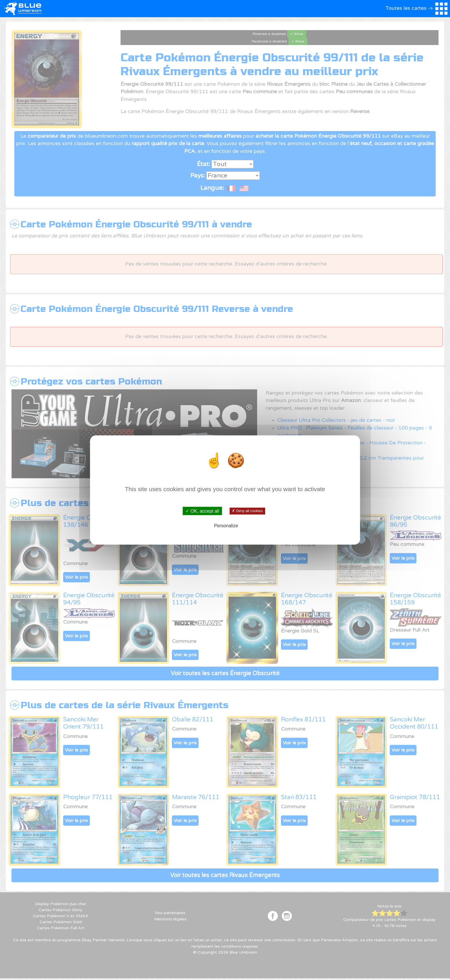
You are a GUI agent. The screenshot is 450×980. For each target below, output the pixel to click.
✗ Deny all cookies (247, 511)
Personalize (226, 525)
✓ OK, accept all (202, 511)
